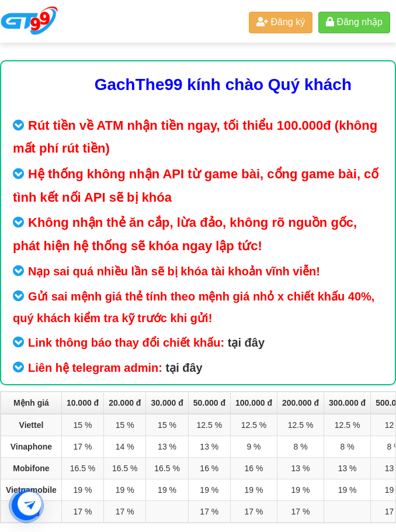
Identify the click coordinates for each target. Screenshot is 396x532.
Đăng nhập (354, 22)
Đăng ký (281, 22)
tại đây (246, 343)
